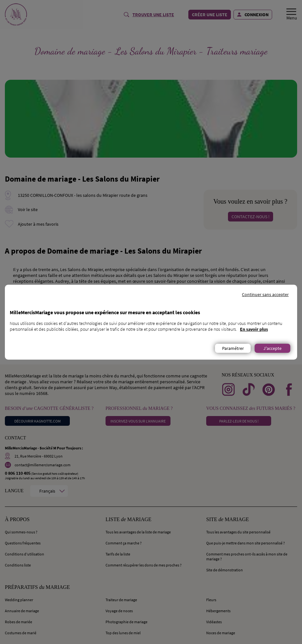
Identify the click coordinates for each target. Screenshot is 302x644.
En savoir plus (254, 329)
